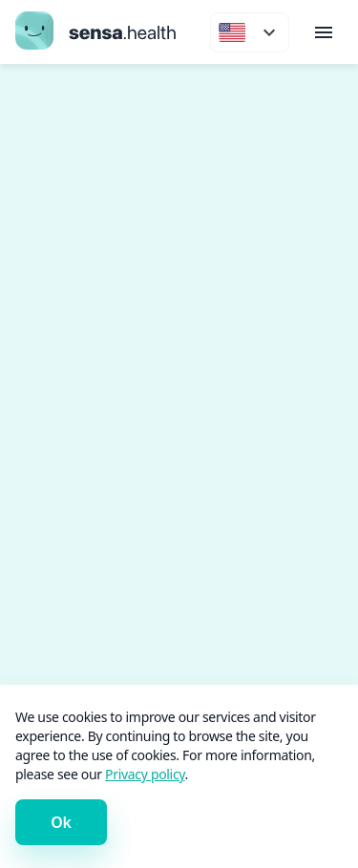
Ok (61, 822)
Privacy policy (145, 774)
